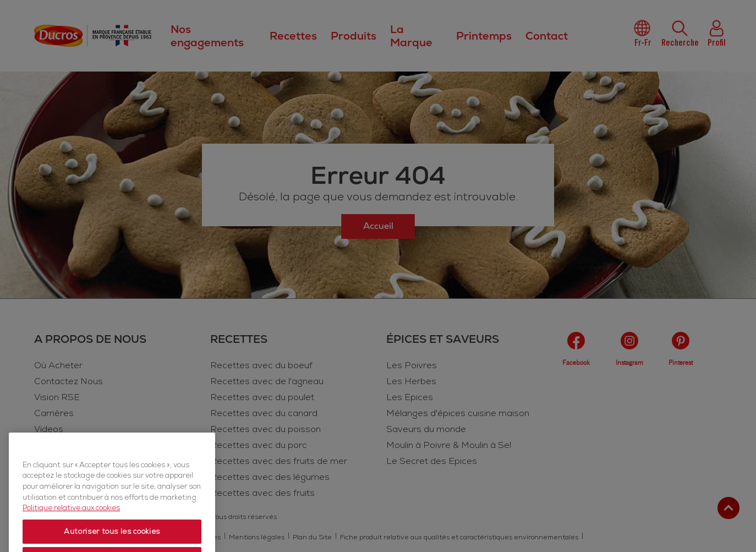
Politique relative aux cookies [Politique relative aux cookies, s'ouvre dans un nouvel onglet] (71, 537)
